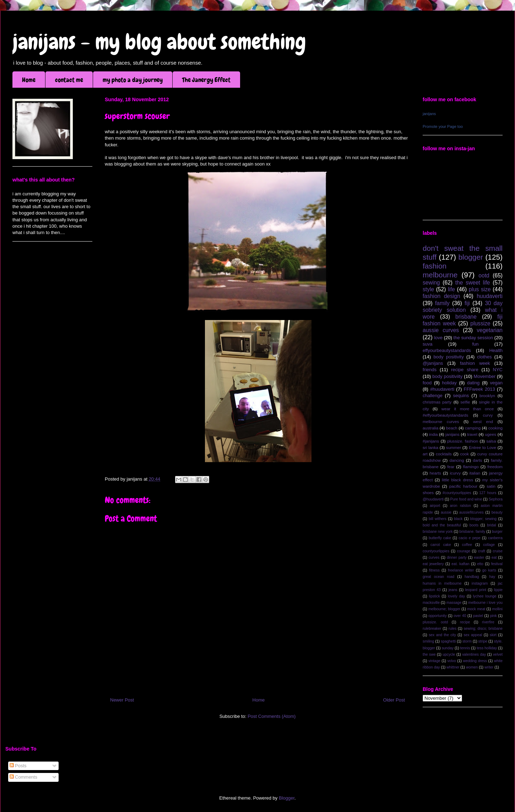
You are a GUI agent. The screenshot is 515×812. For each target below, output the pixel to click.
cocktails (444, 454)
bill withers (438, 519)
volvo (451, 661)
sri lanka (430, 447)
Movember (485, 376)
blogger (471, 257)
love (438, 338)
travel (472, 434)
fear (451, 467)
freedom (495, 467)
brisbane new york (438, 532)
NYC (498, 370)
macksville (431, 603)
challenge (433, 396)
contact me (69, 80)
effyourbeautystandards (447, 350)
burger (497, 532)
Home (29, 80)
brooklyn (487, 396)
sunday (448, 648)
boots (474, 525)
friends (430, 370)
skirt (493, 635)
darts (477, 460)
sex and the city (442, 635)
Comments (23, 777)
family (442, 303)
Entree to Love (483, 447)
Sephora (496, 499)
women (472, 667)
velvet (498, 654)
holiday (449, 383)
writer (489, 667)
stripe (483, 641)
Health (496, 350)
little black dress (457, 480)
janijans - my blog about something (159, 42)
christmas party (437, 402)
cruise (498, 551)
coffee (467, 545)
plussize (480, 323)
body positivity (448, 357)
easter (479, 557)
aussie (446, 512)
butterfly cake (440, 538)
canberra (495, 538)
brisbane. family (472, 532)
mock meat (476, 609)
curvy (488, 415)
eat (494, 557)
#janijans (431, 441)
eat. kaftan (460, 564)
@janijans (433, 363)
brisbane (466, 317)
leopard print (475, 590)
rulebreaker (432, 629)
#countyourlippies (457, 493)
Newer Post (122, 700)
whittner (453, 667)
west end (483, 421)
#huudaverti (442, 389)
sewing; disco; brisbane (483, 629)
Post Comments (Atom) (272, 716)
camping (473, 428)
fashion (435, 266)
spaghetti (448, 641)
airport (435, 506)
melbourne (440, 275)
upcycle (449, 654)
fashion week (475, 363)
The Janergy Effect (206, 80)
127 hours (488, 493)
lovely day (456, 596)
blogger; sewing (483, 519)
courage (464, 551)
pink (494, 616)
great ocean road (438, 577)
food (427, 383)
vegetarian (490, 330)
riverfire (488, 622)
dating (473, 383)
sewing (431, 283)
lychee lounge (484, 596)
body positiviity (447, 376)
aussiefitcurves (471, 512)
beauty (497, 512)
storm (467, 641)
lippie (498, 590)
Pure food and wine (466, 499)
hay (492, 577)
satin (491, 486)
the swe (429, 654)
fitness (434, 570)
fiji (467, 303)
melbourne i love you (485, 603)
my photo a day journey (133, 80)
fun (475, 344)
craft (482, 551)
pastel (478, 616)
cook (464, 454)
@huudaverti (433, 499)
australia (430, 428)
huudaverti (490, 296)
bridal (491, 525)
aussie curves (441, 330)
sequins (461, 396)
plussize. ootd (435, 622)
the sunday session (473, 338)
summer (454, 447)
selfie (465, 402)
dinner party (457, 557)
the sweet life (473, 283)
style (428, 289)
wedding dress (475, 661)
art (425, 454)
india (433, 434)
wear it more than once (468, 409)
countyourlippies (436, 551)
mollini (497, 609)
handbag (472, 577)
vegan (496, 383)
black (458, 519)
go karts (489, 570)
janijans (429, 114)
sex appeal (473, 635)
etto (480, 564)
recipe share (465, 370)
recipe (465, 622)
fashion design (441, 296)
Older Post (394, 700)
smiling (428, 641)
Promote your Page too (443, 126)
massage (454, 603)
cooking (495, 428)
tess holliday (487, 648)
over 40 (460, 616)
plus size (480, 289)
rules (453, 629)
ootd (484, 275)
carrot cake (441, 545)
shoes (428, 492)
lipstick (435, 596)
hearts (435, 473)
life (451, 289)
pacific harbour (463, 486)
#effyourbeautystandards (445, 415)
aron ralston (460, 506)
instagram (480, 583)
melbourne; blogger (444, 609)
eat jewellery (433, 564)
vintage (434, 661)
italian (475, 473)
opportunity (437, 616)
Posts (18, 766)
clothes (484, 357)
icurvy (456, 473)
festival (497, 564)
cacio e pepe (470, 538)
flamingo (471, 467)
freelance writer (461, 570)
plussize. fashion (463, 441)
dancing (457, 460)
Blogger (287, 798)
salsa (491, 441)
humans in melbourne (442, 583)
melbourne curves (441, 421)
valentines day (474, 654)
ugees (490, 434)
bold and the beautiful (442, 525)
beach (452, 428)
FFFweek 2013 (479, 389)
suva (427, 344)
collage (489, 545)
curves (434, 557)
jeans (453, 590)
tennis (465, 648)
